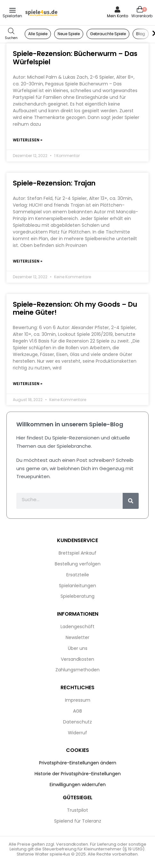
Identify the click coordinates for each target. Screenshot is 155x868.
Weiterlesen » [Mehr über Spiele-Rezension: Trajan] (28, 261)
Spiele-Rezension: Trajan (54, 183)
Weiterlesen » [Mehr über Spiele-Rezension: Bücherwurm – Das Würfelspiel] (28, 140)
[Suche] (131, 501)
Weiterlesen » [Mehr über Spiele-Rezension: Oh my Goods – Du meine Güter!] (28, 384)
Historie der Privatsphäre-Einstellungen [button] (78, 774)
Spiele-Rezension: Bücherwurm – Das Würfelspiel (75, 58)
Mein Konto (118, 16)
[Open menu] (12, 10)
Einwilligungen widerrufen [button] (78, 785)
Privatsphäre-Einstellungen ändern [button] (78, 763)
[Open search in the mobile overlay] (11, 34)
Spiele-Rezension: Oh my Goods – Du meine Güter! (75, 308)
